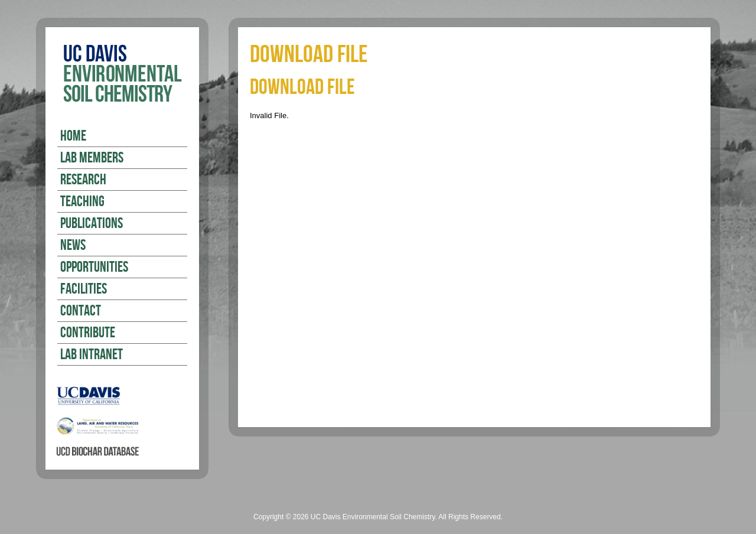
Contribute (88, 333)
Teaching (82, 202)
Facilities (84, 289)
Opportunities (94, 268)
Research (83, 180)
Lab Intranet (92, 355)
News (73, 246)
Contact (81, 311)
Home (73, 136)
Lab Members (92, 158)
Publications (92, 224)
